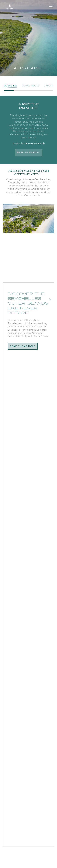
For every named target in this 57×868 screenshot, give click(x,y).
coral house (31, 86)
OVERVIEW (11, 86)
